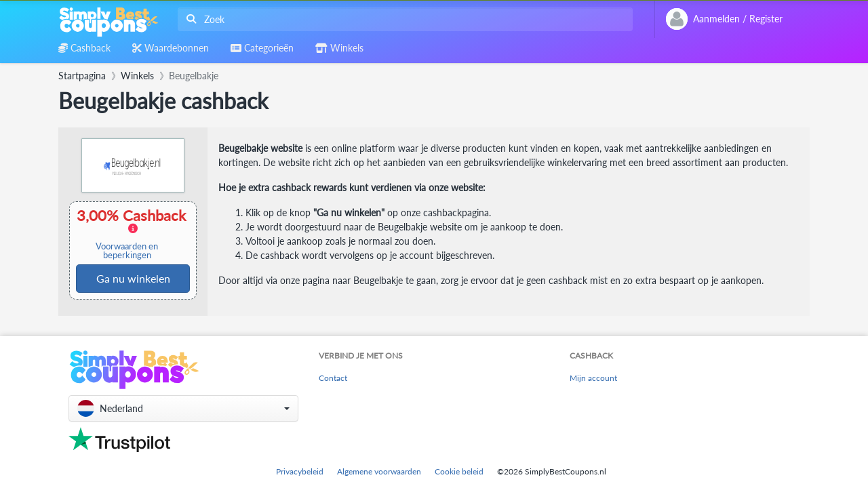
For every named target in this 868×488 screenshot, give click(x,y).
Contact (333, 378)
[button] (183, 408)
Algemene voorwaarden (379, 471)
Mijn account (593, 378)
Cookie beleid (459, 471)
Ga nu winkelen (133, 278)
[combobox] (402, 19)
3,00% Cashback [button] (133, 233)
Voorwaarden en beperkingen (127, 251)
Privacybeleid (300, 471)
